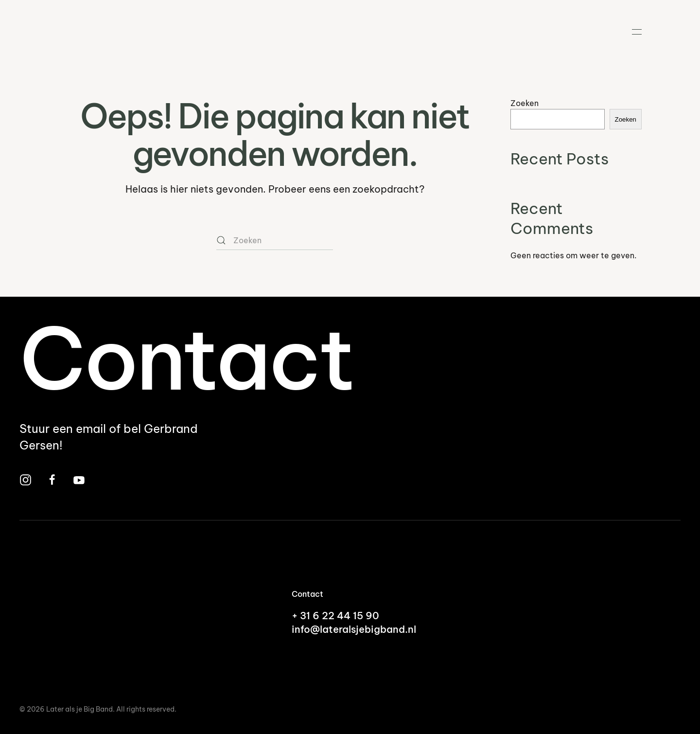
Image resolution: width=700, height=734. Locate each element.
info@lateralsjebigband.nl (354, 629)
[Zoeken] (275, 240)
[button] (637, 32)
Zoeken (525, 103)
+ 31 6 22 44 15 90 (335, 616)
